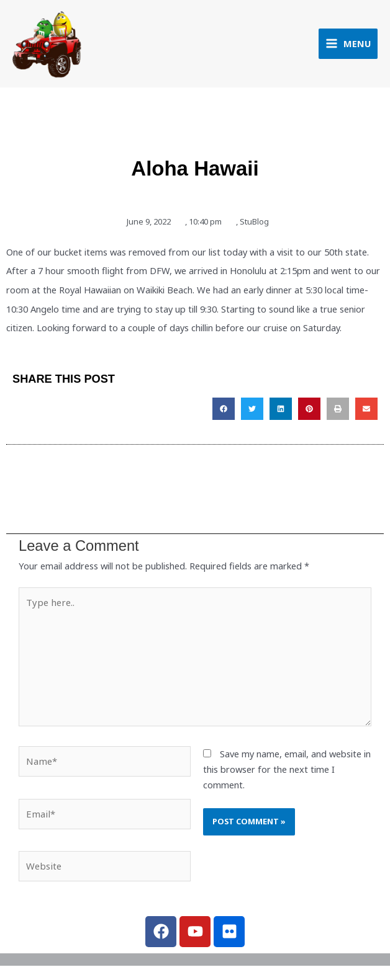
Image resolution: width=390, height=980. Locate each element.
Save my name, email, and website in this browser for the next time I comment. (287, 772)
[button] (224, 413)
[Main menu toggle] (348, 46)
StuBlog (254, 225)
